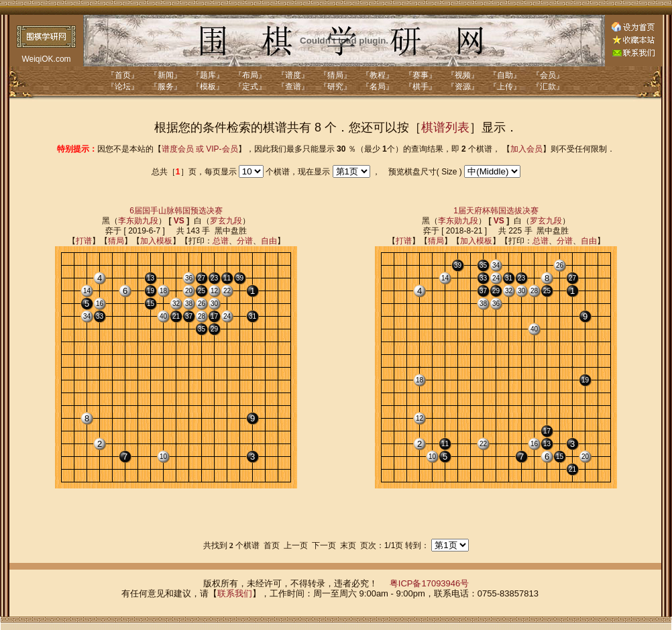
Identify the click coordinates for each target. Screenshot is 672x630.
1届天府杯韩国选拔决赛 (496, 211)
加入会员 (526, 149)
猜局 (116, 241)
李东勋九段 (138, 221)
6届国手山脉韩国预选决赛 (176, 211)
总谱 (221, 241)
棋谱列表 (445, 127)
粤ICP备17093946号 (430, 583)
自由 (269, 241)
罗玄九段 (226, 221)
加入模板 (156, 241)
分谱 (245, 241)
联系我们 (235, 593)
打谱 (84, 241)
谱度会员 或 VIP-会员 (200, 149)
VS (179, 221)
